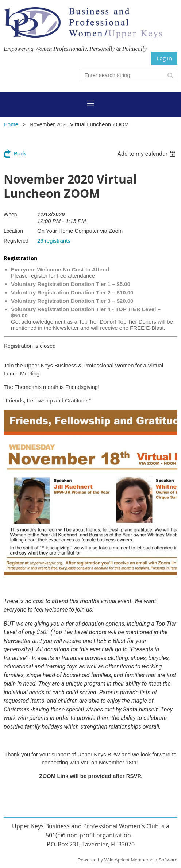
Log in (164, 58)
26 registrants (54, 241)
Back (20, 153)
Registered (16, 241)
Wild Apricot (117, 860)
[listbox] (147, 154)
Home (11, 124)
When (10, 215)
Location (13, 231)
